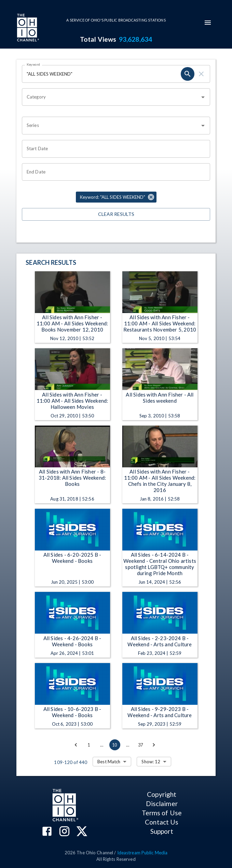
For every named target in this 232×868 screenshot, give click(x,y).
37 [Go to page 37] (141, 745)
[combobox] (111, 97)
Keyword (33, 64)
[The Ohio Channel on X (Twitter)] (82, 832)
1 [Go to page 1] (89, 745)
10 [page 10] (115, 745)
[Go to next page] (154, 745)
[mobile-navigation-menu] (208, 23)
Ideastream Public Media (142, 853)
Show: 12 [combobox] (151, 762)
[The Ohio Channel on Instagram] (64, 832)
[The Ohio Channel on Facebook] (47, 832)
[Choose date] (114, 149)
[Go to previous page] (76, 745)
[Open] (203, 97)
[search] (188, 74)
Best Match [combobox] (109, 762)
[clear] (201, 74)
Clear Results (116, 214)
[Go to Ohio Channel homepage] (27, 28)
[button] (116, 197)
